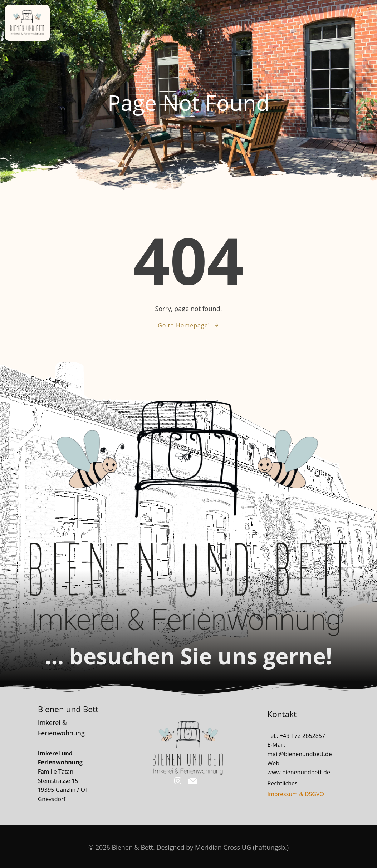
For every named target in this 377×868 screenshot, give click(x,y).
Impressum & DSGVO (297, 793)
